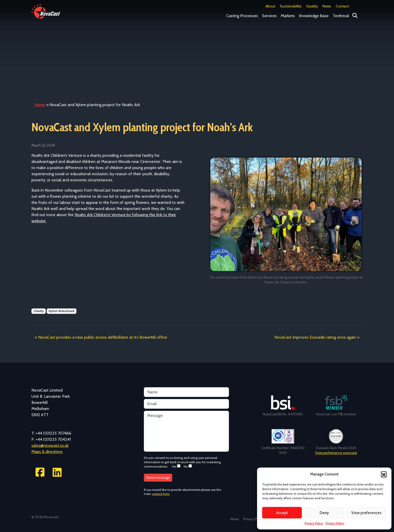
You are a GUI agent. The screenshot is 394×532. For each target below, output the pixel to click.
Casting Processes (242, 16)
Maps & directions (47, 452)
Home (40, 105)
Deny (324, 513)
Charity (39, 311)
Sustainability (291, 6)
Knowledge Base (314, 16)
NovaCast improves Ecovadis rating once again (315, 337)
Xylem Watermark (61, 311)
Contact (342, 6)
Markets (288, 16)
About (270, 6)
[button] (384, 474)
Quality (312, 6)
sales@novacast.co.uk (50, 445)
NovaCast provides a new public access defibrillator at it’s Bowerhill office (103, 337)
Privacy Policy (314, 523)
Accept (282, 513)
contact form (161, 494)
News (327, 6)
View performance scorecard (336, 453)
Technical (341, 16)
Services (269, 16)
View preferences (366, 513)
